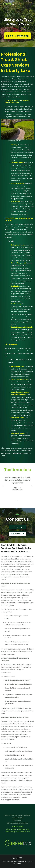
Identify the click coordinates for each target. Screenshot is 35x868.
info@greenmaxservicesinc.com (18, 823)
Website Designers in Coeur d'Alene (14, 861)
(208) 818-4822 (18, 820)
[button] (3, 486)
